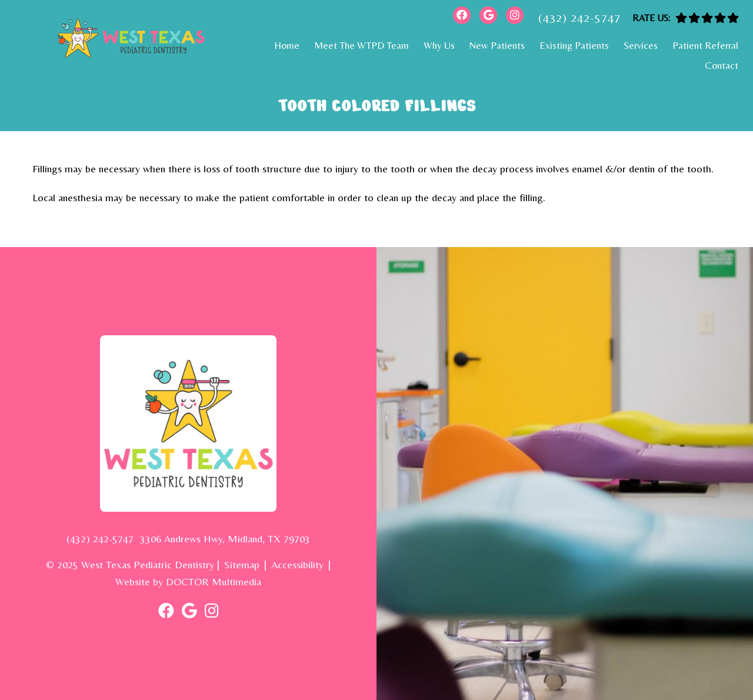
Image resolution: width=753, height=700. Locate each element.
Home (287, 45)
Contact (722, 65)
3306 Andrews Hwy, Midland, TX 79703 (225, 539)
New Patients (497, 45)
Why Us (439, 45)
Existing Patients (574, 45)
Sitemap (242, 564)
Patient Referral (705, 45)
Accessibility (297, 564)
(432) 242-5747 (579, 17)
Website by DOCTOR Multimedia (188, 581)
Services (641, 45)
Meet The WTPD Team (361, 45)
